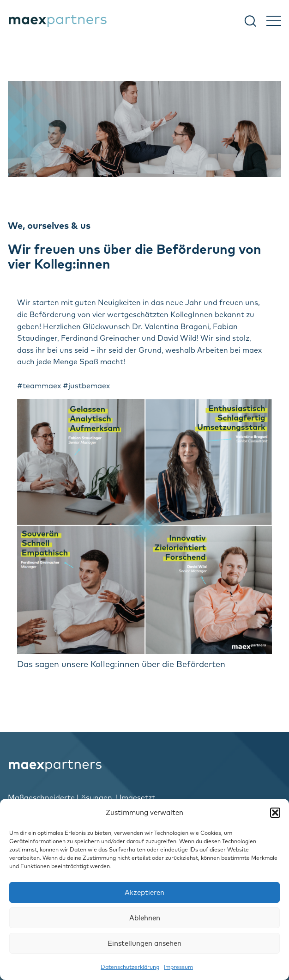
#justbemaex (86, 386)
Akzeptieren (144, 892)
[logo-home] (144, 766)
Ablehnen (145, 918)
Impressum (178, 967)
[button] (275, 813)
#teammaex (39, 386)
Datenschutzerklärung (130, 967)
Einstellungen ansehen (144, 943)
